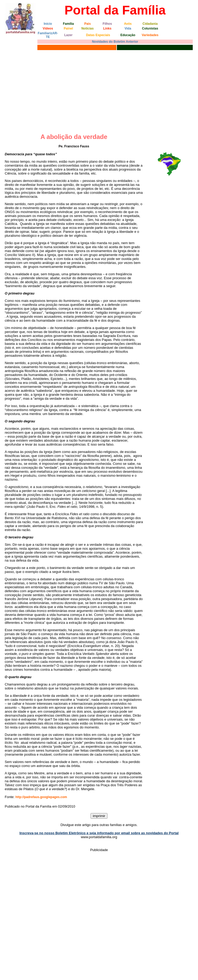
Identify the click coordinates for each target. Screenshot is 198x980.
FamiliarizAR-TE (48, 35)
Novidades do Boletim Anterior (115, 42)
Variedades (150, 35)
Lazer (68, 35)
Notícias (88, 28)
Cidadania (150, 24)
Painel (68, 28)
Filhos (107, 24)
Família (68, 24)
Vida (128, 28)
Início (48, 24)
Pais (88, 24)
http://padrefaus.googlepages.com (41, 797)
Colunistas (150, 28)
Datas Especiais (98, 35)
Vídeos (48, 28)
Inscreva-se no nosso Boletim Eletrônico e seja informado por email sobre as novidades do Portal (99, 833)
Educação (128, 35)
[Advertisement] (99, 91)
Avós (128, 24)
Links (107, 28)
